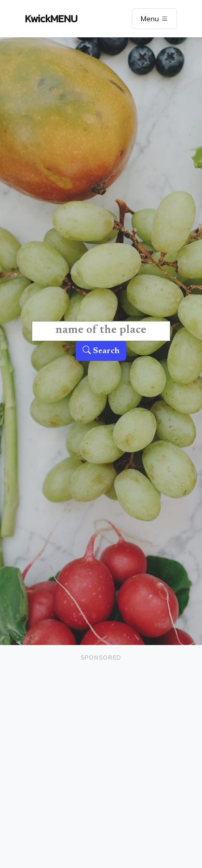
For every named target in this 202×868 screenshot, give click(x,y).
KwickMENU (51, 19)
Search (101, 351)
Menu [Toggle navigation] (154, 19)
